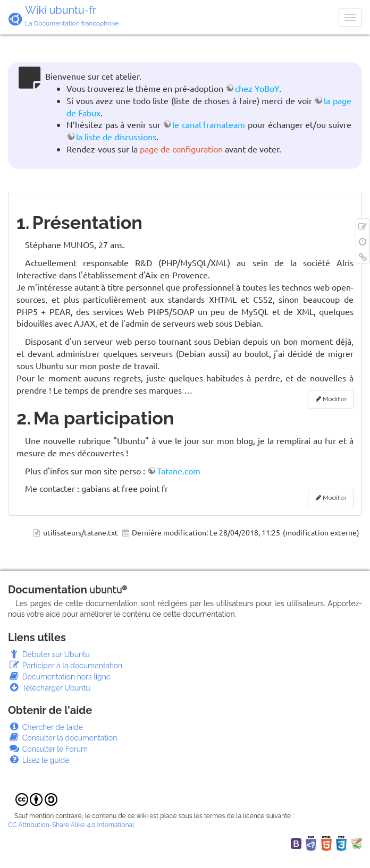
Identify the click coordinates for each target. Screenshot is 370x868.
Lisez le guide (39, 760)
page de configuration (181, 149)
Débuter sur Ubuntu (49, 654)
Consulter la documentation (62, 738)
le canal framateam (209, 124)
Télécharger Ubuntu (49, 688)
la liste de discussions (116, 137)
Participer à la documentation (65, 666)
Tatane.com (179, 471)
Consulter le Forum (48, 749)
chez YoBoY (257, 88)
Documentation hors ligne (59, 677)
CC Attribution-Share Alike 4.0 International (71, 825)
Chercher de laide (45, 727)
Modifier (335, 399)
